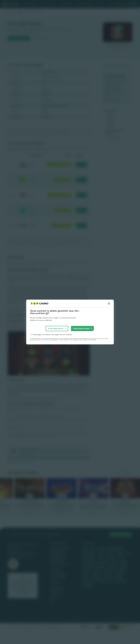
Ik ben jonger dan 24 (56, 329)
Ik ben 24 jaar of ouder (81, 329)
